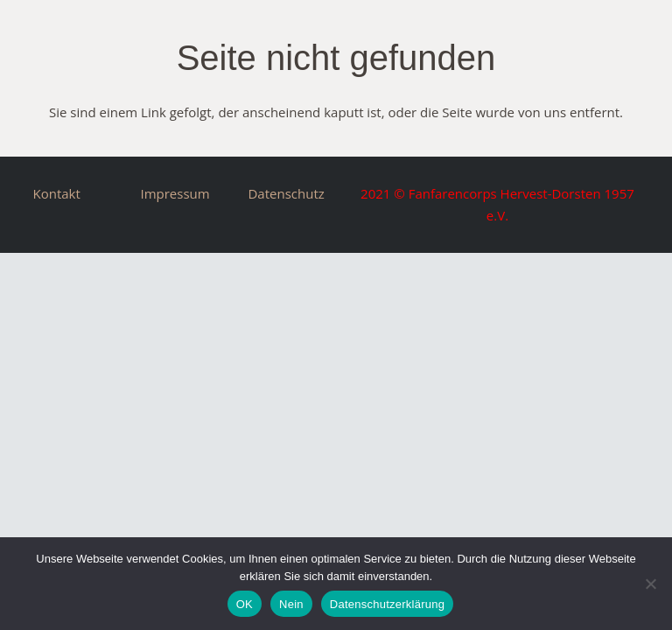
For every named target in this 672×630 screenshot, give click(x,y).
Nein (291, 604)
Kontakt (57, 193)
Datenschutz (286, 193)
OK (245, 604)
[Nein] (650, 584)
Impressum (175, 193)
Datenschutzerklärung (387, 604)
